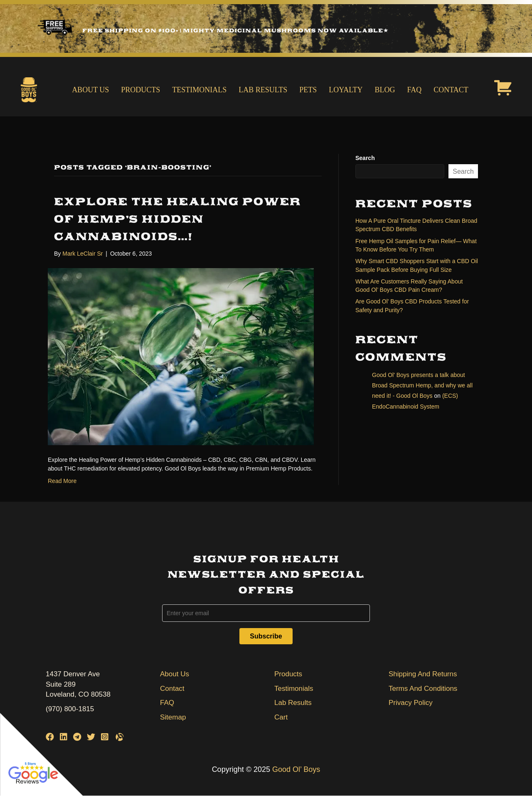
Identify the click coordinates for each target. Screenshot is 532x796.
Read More (62, 481)
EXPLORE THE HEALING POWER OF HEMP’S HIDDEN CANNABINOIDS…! (177, 219)
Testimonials (199, 90)
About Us (90, 90)
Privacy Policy (411, 703)
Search (365, 158)
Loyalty (346, 90)
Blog (385, 90)
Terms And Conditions (423, 689)
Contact (451, 90)
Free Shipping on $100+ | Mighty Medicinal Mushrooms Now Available (235, 31)
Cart (281, 717)
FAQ (415, 90)
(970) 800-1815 (70, 709)
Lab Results (263, 90)
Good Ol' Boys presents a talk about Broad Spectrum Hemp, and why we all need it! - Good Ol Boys (422, 385)
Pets (308, 90)
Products (140, 90)
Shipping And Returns (423, 674)
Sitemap (173, 717)
